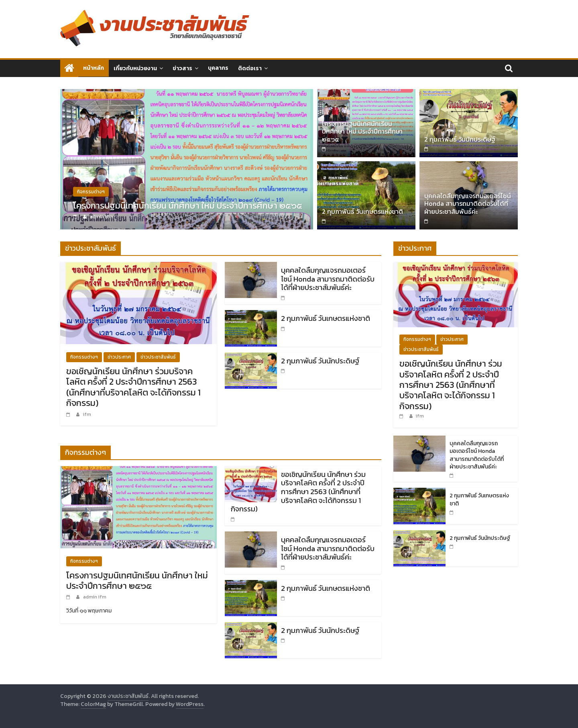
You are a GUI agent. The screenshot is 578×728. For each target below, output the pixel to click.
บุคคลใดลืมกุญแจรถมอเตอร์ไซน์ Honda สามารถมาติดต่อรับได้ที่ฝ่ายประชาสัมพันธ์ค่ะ (468, 203)
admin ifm (102, 217)
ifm (87, 414)
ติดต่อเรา (250, 68)
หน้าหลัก (94, 68)
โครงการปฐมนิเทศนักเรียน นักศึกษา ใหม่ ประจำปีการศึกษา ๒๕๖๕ (188, 206)
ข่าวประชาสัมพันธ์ (158, 357)
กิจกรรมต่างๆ (91, 192)
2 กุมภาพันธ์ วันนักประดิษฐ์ (460, 139)
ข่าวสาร (182, 68)
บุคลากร (218, 68)
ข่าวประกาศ (119, 357)
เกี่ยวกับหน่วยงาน (135, 68)
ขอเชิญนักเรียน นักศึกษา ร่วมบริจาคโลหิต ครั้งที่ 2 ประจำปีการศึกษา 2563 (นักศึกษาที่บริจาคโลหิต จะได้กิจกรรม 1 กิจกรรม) (133, 387)
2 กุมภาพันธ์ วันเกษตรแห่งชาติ (362, 211)
